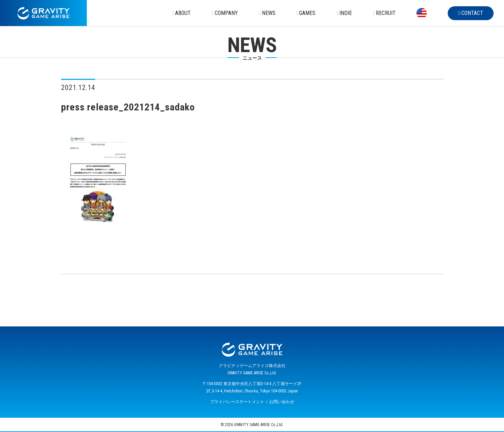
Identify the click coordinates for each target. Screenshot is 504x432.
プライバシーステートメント (237, 402)
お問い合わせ (282, 402)
